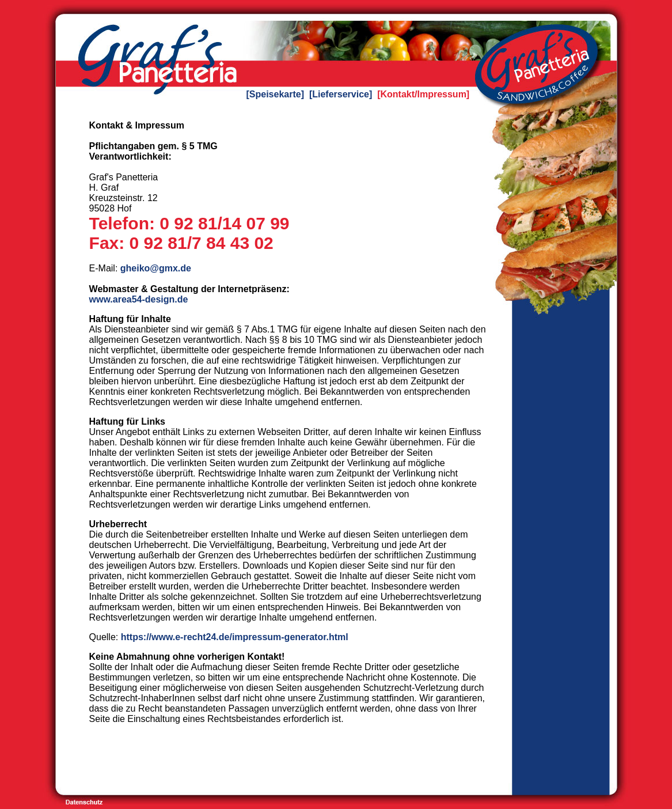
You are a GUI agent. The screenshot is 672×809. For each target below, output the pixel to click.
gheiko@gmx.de (156, 268)
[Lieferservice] (341, 94)
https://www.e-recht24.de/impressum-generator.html (235, 637)
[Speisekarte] (276, 94)
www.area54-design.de (139, 299)
